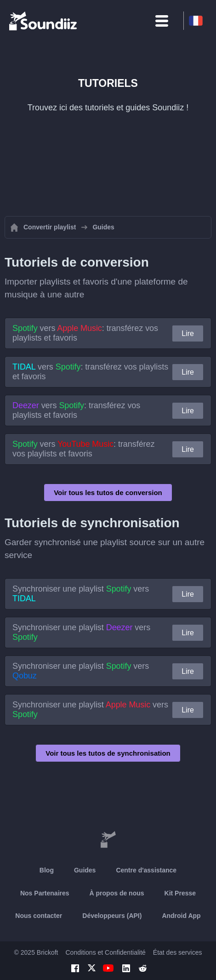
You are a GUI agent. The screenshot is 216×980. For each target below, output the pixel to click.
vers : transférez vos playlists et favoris (85, 333)
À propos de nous (117, 893)
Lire (188, 333)
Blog (47, 870)
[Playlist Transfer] (44, 21)
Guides (85, 870)
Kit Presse (180, 893)
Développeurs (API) (112, 916)
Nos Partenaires (45, 893)
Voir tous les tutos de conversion (108, 493)
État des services (178, 952)
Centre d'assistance (146, 870)
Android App (181, 916)
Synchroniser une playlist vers (81, 594)
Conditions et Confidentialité (105, 952)
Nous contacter (39, 916)
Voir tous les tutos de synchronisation (108, 753)
